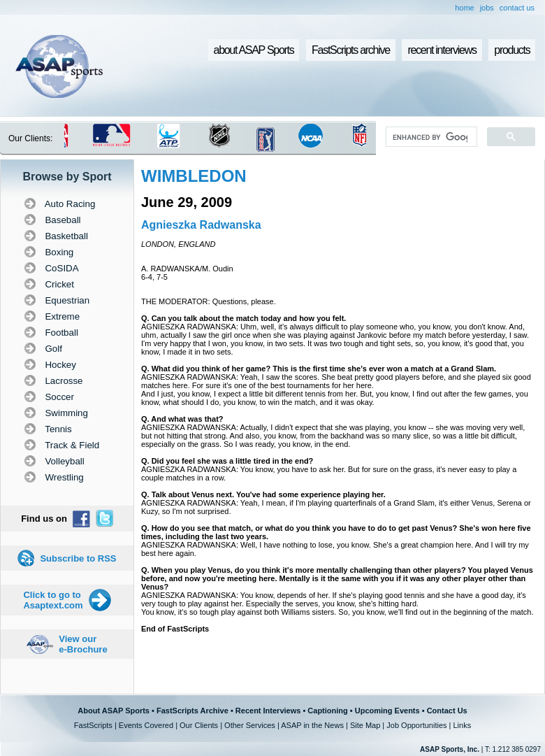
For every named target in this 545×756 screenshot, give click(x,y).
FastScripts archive (351, 50)
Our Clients (199, 725)
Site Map (365, 725)
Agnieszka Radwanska (201, 225)
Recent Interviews (268, 711)
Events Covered (146, 725)
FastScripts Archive (192, 711)
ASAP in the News (312, 725)
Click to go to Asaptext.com (53, 600)
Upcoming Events (387, 711)
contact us (517, 8)
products (512, 50)
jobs (487, 8)
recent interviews (442, 50)
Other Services (250, 725)
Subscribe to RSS (78, 558)
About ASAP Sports (114, 711)
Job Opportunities (416, 725)
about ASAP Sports (254, 50)
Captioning (327, 711)
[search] (430, 137)
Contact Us (447, 711)
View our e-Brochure (83, 644)
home (465, 8)
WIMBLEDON (194, 176)
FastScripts (93, 725)
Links (462, 725)
